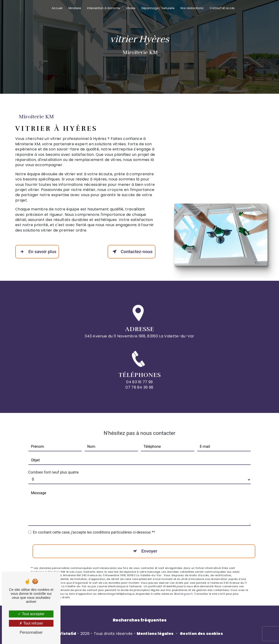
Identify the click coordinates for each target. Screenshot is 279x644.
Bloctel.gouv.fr (184, 585)
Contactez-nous (132, 252)
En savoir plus (37, 252)
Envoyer (149, 543)
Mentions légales (155, 634)
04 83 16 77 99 (139, 390)
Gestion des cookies (201, 634)
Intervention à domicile (103, 8)
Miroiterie (75, 8)
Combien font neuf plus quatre (53, 464)
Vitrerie (131, 8)
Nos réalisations (192, 8)
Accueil (57, 8)
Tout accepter (31, 614)
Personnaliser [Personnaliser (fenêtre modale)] (31, 632)
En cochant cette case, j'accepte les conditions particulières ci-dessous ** (94, 524)
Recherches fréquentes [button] (140, 620)
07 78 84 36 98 (139, 395)
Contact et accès (222, 8)
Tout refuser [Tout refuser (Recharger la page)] (31, 623)
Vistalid (68, 634)
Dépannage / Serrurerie (158, 8)
